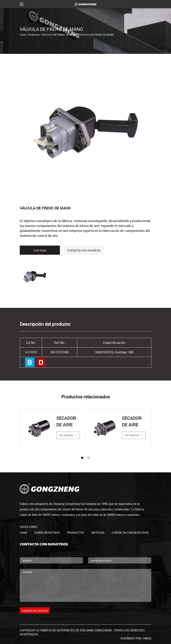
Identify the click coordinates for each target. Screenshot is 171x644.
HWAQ (147, 638)
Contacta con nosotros (84, 250)
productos (76, 533)
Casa (23, 34)
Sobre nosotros (47, 533)
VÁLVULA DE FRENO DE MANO (59, 34)
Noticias (98, 533)
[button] (82, 458)
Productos (34, 34)
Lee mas (40, 250)
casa (23, 533)
